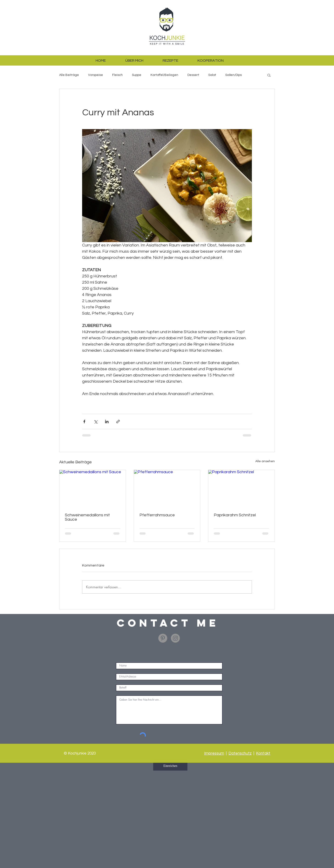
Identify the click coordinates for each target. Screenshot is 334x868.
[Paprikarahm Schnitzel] (241, 489)
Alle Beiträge (69, 75)
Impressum (214, 753)
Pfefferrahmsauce (157, 515)
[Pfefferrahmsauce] (167, 489)
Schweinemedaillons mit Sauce (87, 517)
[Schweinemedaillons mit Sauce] (93, 489)
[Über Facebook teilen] (84, 422)
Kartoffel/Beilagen (164, 75)
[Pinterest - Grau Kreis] (163, 638)
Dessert (193, 75)
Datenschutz (240, 753)
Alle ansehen (265, 461)
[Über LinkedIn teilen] (107, 422)
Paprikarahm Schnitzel (235, 515)
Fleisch (117, 75)
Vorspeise (96, 75)
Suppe (137, 75)
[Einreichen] (170, 766)
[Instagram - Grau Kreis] (175, 638)
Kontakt (263, 753)
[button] (269, 75)
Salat (212, 75)
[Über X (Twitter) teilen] (96, 422)
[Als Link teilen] (118, 422)
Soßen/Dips (234, 75)
